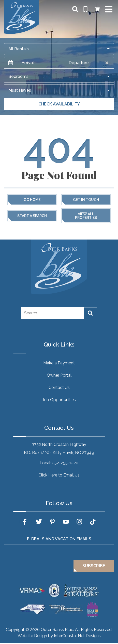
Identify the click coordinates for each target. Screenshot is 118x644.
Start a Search (32, 216)
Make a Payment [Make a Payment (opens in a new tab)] (59, 363)
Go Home (32, 200)
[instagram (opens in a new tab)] (79, 522)
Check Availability (59, 104)
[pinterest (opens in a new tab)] (52, 522)
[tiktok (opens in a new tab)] (93, 522)
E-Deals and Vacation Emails (59, 539)
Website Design (32, 636)
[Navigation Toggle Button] (109, 9)
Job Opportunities (59, 400)
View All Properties (86, 216)
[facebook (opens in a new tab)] (25, 522)
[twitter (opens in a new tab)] (39, 522)
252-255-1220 (65, 463)
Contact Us (59, 387)
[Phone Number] (85, 9)
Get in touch (86, 200)
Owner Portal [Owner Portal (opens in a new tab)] (59, 375)
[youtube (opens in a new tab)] (66, 522)
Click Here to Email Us (59, 475)
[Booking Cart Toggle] (97, 9)
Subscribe (94, 566)
